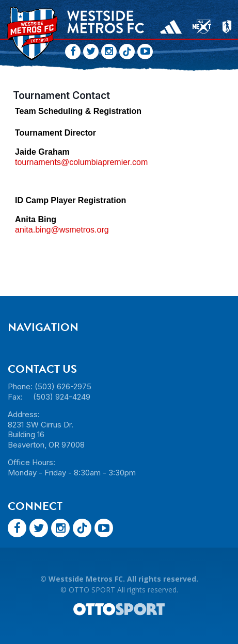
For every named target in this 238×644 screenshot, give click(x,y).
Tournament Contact (61, 95)
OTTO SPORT (92, 590)
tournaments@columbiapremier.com (81, 162)
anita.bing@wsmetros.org (62, 230)
